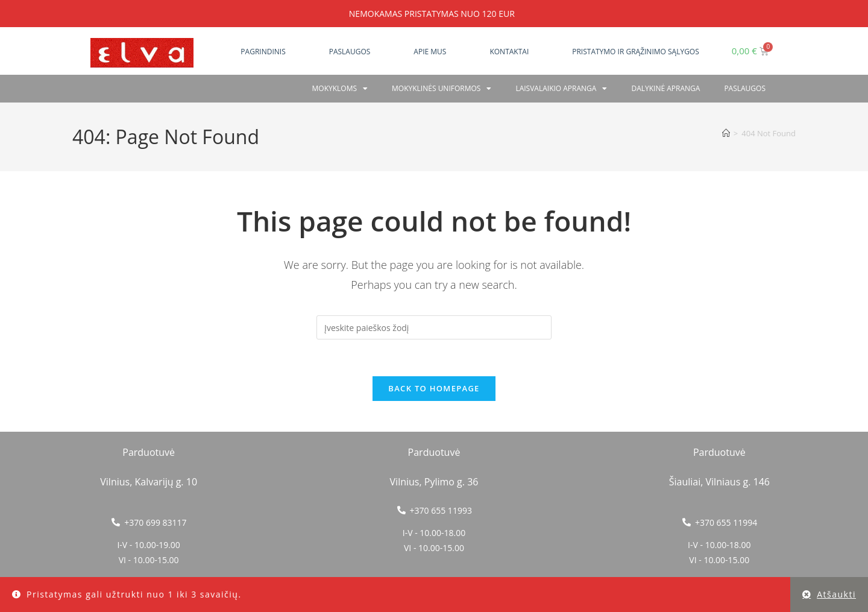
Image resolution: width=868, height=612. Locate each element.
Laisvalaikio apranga (561, 89)
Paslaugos (350, 52)
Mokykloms (340, 89)
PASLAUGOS (745, 88)
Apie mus (430, 52)
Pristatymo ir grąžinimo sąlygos (636, 52)
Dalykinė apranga (665, 88)
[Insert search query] (434, 327)
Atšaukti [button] (836, 594)
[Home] (726, 133)
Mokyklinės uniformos (442, 89)
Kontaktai (509, 52)
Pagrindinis (263, 52)
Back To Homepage (434, 388)
